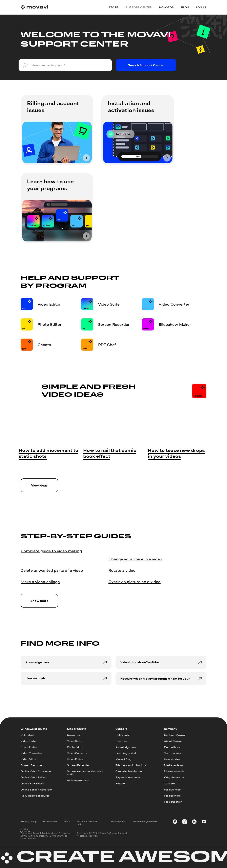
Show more (39, 601)
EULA (67, 821)
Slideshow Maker (175, 324)
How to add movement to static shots (48, 453)
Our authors (172, 747)
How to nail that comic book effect (110, 453)
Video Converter (174, 304)
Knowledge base (37, 662)
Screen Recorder (114, 324)
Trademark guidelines (145, 821)
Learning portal (126, 753)
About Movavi (173, 741)
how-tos (167, 7)
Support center (139, 7)
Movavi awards (174, 771)
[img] (57, 142)
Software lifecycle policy (87, 823)
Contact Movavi (174, 735)
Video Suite (109, 304)
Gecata (44, 345)
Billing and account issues (53, 107)
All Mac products (78, 780)
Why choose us (174, 777)
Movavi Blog (123, 759)
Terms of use (50, 821)
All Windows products (35, 795)
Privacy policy (28, 821)
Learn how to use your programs (50, 185)
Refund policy (118, 821)
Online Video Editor (33, 777)
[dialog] (219, 860)
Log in (201, 7)
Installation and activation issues (131, 107)
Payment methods (128, 777)
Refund (120, 783)
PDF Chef (107, 345)
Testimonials (172, 753)
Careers (169, 783)
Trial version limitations (131, 765)
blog (185, 7)
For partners (172, 795)
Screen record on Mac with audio (85, 773)
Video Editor (49, 304)
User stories (172, 759)
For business (172, 789)
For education (173, 802)
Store (113, 7)
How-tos (121, 741)
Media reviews (174, 765)
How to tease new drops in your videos (176, 453)
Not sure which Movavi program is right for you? (155, 678)
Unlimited (27, 735)
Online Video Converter (36, 771)
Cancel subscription (129, 771)
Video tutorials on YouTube (140, 662)
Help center (123, 735)
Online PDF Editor (32, 783)
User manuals (35, 678)
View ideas (39, 485)
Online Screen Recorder (36, 789)
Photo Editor (50, 324)
